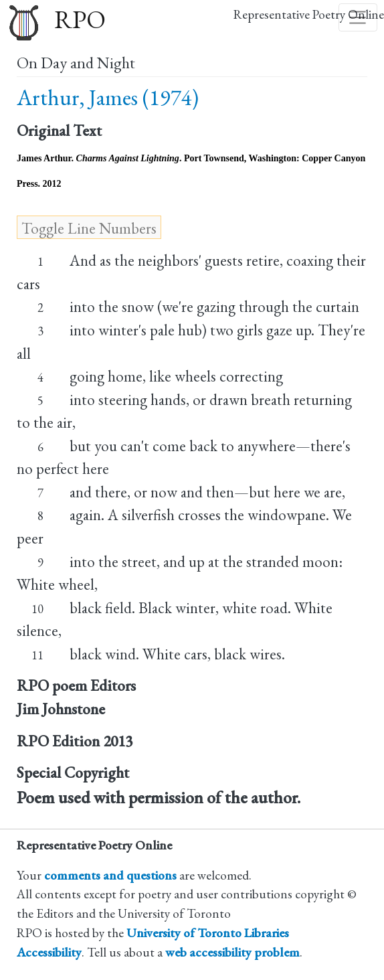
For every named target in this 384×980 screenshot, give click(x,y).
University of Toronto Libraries (208, 933)
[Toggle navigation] (358, 17)
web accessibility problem (232, 952)
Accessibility (49, 952)
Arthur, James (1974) (108, 97)
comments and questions (110, 875)
